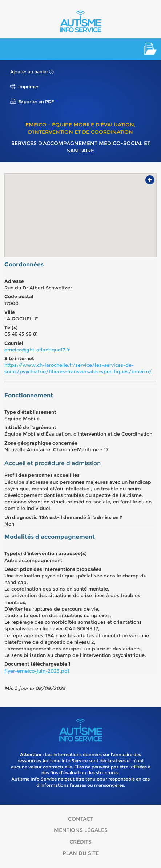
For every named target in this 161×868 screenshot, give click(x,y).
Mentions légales (81, 830)
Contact (80, 819)
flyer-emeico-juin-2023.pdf (37, 671)
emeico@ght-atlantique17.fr (37, 350)
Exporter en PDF (36, 102)
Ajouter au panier (29, 72)
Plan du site (81, 853)
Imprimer (28, 87)
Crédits (80, 842)
